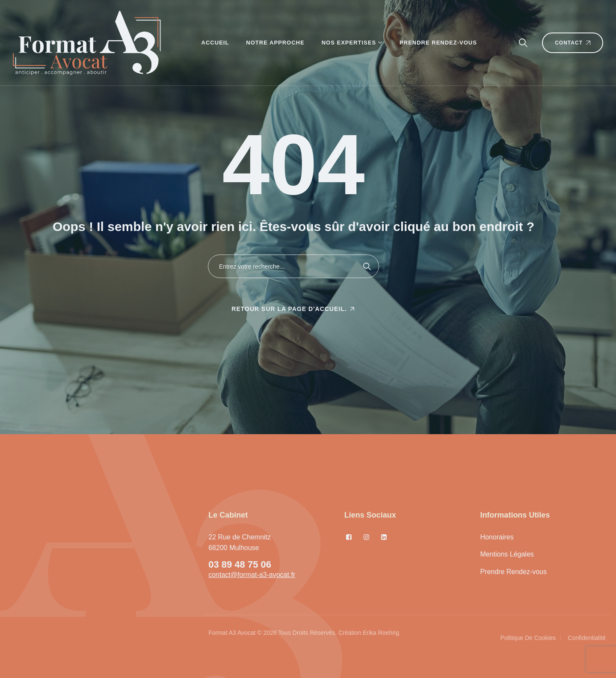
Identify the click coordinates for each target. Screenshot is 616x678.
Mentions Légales (507, 554)
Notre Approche (275, 43)
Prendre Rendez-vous (438, 43)
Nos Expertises (349, 43)
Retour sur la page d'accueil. (289, 309)
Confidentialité (587, 638)
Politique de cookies (528, 638)
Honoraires (497, 537)
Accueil (215, 43)
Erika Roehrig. (382, 633)
